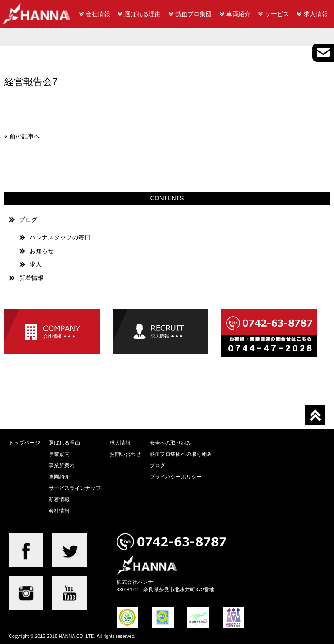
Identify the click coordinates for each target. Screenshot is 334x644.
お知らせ (42, 251)
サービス (277, 14)
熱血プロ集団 (194, 14)
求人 (36, 264)
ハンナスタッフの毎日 (60, 237)
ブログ (28, 219)
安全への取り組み (170, 443)
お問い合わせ (125, 454)
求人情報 (316, 14)
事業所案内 (62, 465)
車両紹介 (238, 14)
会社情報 (98, 14)
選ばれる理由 (143, 14)
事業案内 (59, 454)
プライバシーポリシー (176, 477)
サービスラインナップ (75, 488)
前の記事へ (25, 136)
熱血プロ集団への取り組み (181, 454)
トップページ (24, 443)
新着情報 (31, 278)
